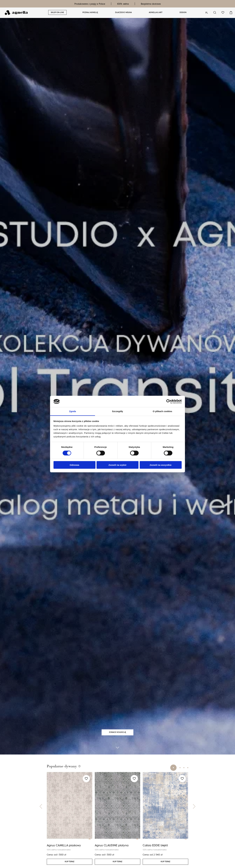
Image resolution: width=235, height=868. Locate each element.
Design (183, 13)
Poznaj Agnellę (90, 13)
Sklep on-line (57, 13)
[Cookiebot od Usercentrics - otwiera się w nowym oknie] (169, 401)
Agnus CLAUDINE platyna (112, 849)
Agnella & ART (156, 13)
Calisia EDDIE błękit (155, 849)
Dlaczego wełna (123, 13)
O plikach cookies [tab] (162, 411)
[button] (41, 810)
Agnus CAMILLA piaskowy (64, 849)
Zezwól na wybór (117, 465)
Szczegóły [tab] (117, 411)
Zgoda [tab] (73, 411)
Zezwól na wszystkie (161, 465)
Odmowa (74, 465)
